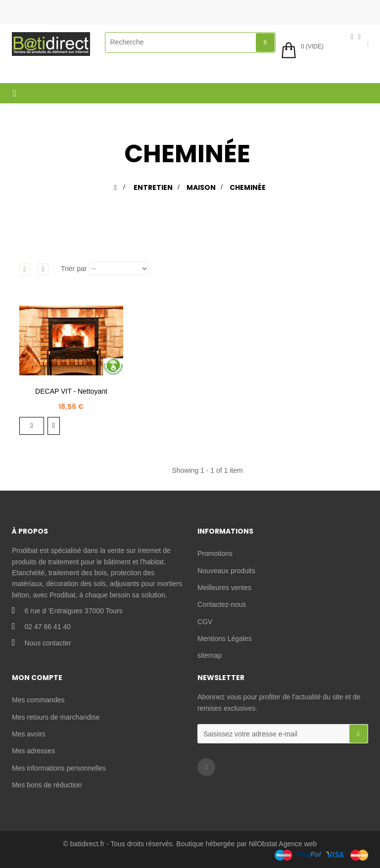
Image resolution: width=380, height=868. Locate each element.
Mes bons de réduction (47, 785)
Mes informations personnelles (59, 768)
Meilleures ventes (224, 588)
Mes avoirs (29, 734)
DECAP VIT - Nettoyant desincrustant (71, 396)
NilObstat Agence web (283, 844)
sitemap (210, 655)
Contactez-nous (222, 604)
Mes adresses (33, 751)
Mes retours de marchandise (56, 717)
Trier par (74, 269)
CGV (205, 622)
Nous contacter (47, 643)
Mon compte (37, 678)
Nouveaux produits (226, 571)
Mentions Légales (225, 639)
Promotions (215, 553)
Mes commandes (38, 700)
